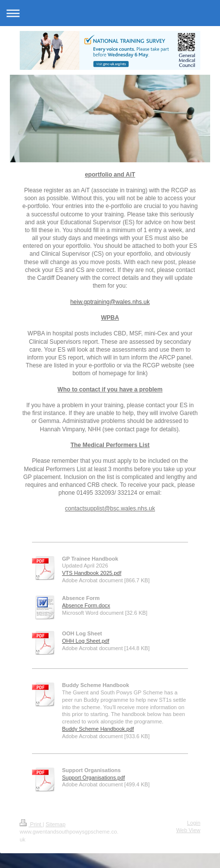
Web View (188, 830)
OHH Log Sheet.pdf (86, 641)
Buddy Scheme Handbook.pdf (98, 729)
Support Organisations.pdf (94, 778)
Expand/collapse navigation (110, 13)
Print (31, 824)
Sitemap (56, 824)
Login (194, 823)
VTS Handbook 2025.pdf (92, 573)
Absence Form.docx (86, 605)
